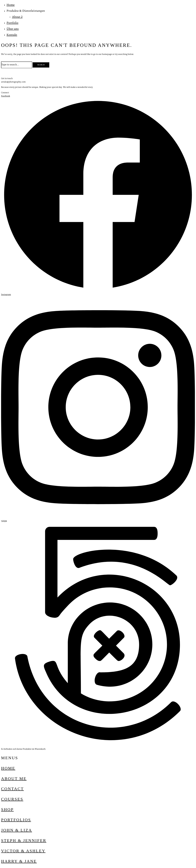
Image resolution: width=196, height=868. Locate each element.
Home (11, 5)
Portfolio (12, 23)
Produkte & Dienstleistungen (26, 11)
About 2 (17, 17)
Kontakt (12, 35)
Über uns (13, 29)
